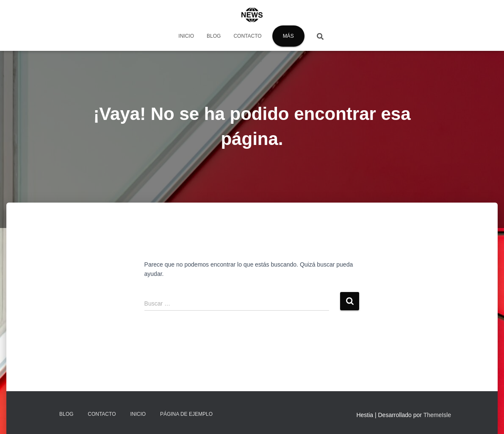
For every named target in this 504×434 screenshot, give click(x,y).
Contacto (247, 36)
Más (288, 36)
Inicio (186, 36)
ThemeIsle (437, 415)
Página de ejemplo (186, 414)
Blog (214, 36)
